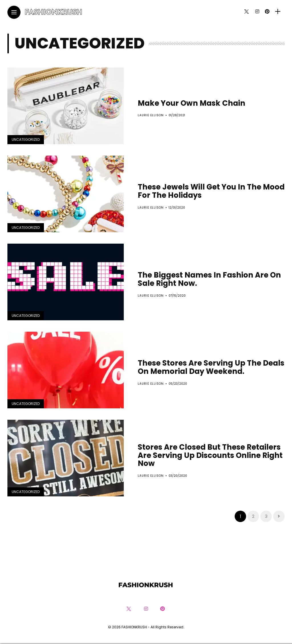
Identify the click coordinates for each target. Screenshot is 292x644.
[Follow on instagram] (257, 12)
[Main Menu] (14, 12)
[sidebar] (278, 12)
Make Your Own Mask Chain (191, 103)
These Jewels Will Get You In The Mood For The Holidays (211, 191)
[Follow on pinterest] (267, 12)
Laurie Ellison (151, 115)
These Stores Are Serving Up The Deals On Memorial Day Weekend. (211, 367)
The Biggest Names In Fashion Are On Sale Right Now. (209, 279)
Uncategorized (26, 139)
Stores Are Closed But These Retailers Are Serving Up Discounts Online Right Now (210, 455)
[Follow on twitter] (246, 12)
